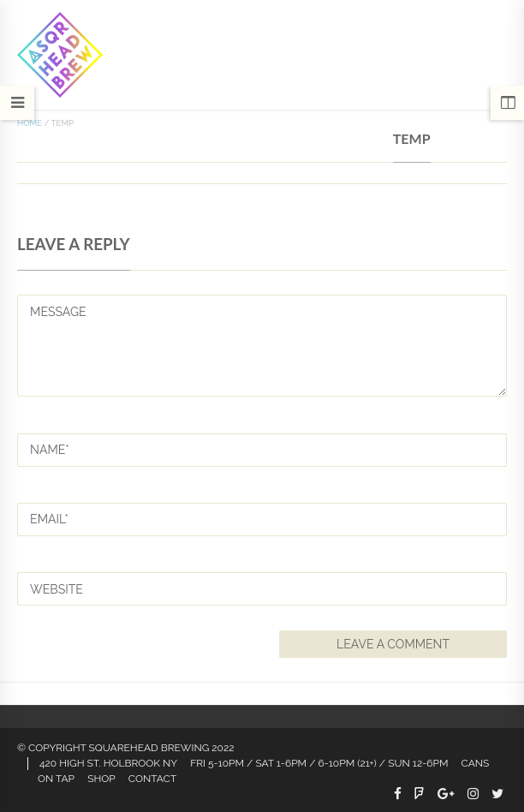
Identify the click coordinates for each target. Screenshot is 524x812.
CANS (476, 763)
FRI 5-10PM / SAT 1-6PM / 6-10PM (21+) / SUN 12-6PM (319, 763)
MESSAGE (262, 346)
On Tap (56, 779)
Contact (152, 779)
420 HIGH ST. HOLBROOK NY (108, 763)
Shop (101, 779)
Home (30, 123)
